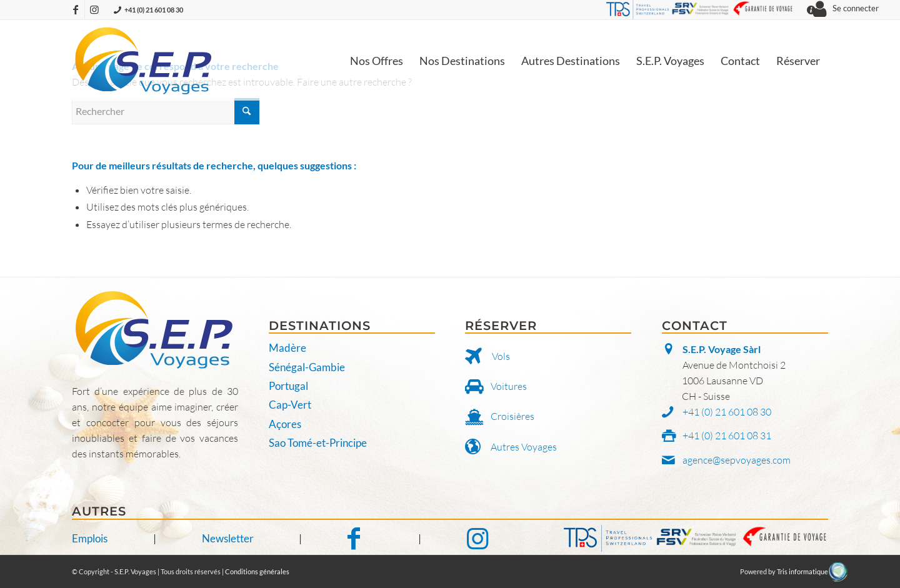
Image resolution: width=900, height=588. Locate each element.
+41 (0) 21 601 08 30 (154, 10)
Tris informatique (802, 571)
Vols (501, 356)
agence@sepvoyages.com (737, 460)
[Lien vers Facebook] (75, 9)
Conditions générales (257, 571)
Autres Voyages (524, 447)
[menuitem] (377, 61)
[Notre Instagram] (477, 538)
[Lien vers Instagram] (94, 9)
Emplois (90, 538)
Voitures (509, 386)
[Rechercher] (166, 111)
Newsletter (228, 538)
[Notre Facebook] (360, 538)
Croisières (512, 416)
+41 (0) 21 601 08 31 (727, 436)
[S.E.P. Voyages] (144, 61)
